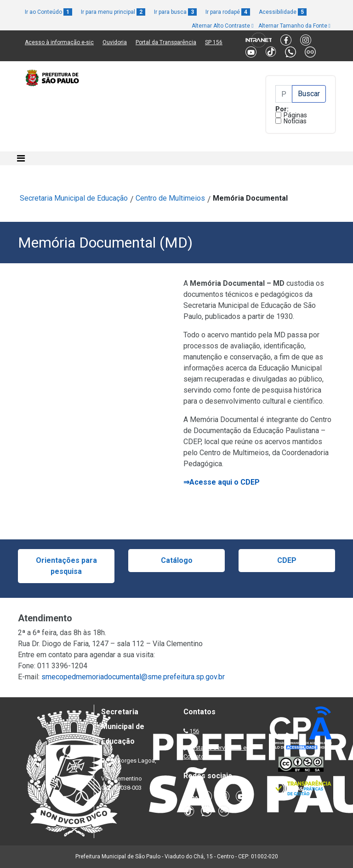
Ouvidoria (115, 42)
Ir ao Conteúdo (48, 12)
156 (194, 731)
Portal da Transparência (166, 42)
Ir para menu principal (113, 12)
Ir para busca (175, 12)
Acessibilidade (283, 12)
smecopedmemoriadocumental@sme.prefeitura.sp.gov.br (133, 677)
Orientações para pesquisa (66, 566)
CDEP (287, 560)
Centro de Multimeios (170, 198)
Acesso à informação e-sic (59, 42)
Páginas (295, 115)
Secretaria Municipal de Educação (74, 198)
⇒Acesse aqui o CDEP (222, 482)
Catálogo (177, 560)
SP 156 (214, 42)
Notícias (295, 121)
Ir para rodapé (228, 12)
